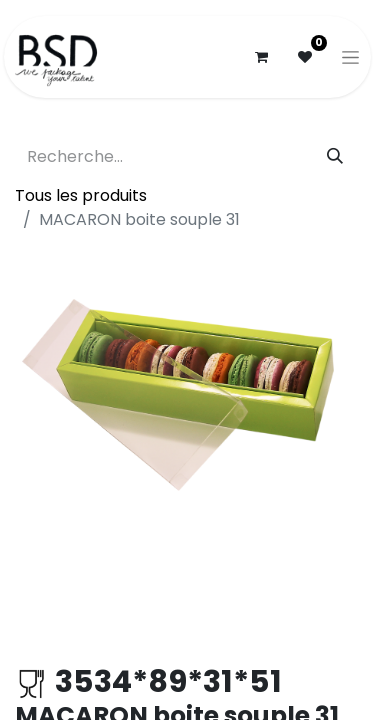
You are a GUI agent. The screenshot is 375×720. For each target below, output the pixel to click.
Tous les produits (81, 195)
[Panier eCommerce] (261, 57)
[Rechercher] (335, 157)
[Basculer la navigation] (350, 57)
